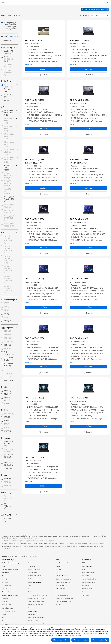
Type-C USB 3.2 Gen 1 (9, 450)
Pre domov (6, 576)
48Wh (7, 486)
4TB (7, 424)
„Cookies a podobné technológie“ (73, 635)
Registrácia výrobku (62, 585)
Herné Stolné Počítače (9, 611)
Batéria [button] (9, 475)
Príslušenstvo (6, 592)
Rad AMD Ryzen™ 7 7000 (7, 176)
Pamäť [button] (9, 387)
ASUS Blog (86, 585)
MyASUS (58, 605)
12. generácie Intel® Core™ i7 (9, 136)
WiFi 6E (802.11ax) (8, 506)
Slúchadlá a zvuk (34, 621)
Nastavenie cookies (61, 640)
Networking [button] (9, 492)
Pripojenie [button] (9, 438)
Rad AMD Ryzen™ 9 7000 (7, 168)
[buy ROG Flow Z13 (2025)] (79, 41)
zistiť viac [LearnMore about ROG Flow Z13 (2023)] (44, 426)
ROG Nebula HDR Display (9, 366)
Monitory (5, 599)
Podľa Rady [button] (9, 81)
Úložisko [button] (9, 410)
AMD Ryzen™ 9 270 (9, 206)
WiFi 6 (30, 589)
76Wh (7, 482)
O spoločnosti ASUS (62, 563)
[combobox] (100, 16)
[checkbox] (9, 59)
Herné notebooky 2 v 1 (9, 59)
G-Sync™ (8, 342)
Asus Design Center (88, 573)
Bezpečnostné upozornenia (64, 598)
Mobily (4, 566)
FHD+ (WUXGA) (9, 372)
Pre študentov (7, 586)
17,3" (7, 303)
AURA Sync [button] (9, 515)
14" (6, 310)
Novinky (58, 569)
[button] (3, 3)
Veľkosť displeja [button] (9, 300)
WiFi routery (32, 592)
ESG (84, 563)
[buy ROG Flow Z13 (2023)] (34, 398)
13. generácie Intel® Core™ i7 (9, 121)
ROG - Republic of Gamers (36, 556)
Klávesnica (32, 614)
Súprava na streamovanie (36, 624)
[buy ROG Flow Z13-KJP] (33, 41)
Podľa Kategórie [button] (9, 47)
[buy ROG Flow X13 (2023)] (34, 160)
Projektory (6, 602)
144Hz (8, 335)
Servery (31, 608)
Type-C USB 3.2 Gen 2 (8, 444)
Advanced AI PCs (88, 595)
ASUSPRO (86, 576)
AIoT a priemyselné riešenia (37, 601)
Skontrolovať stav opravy (64, 579)
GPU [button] (9, 233)
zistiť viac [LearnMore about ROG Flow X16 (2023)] (88, 248)
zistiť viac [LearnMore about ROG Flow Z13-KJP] (44, 69)
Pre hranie (5, 589)
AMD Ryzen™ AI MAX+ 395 (9, 199)
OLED (7, 377)
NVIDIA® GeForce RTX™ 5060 (8, 280)
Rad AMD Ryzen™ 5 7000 (7, 191)
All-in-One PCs (7, 605)
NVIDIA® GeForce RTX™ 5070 (8, 270)
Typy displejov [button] (9, 328)
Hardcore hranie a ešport (9, 72)
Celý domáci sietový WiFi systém (39, 595)
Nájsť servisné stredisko (63, 582)
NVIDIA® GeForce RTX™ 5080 (8, 249)
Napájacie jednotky (34, 569)
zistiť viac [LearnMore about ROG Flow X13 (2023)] (44, 188)
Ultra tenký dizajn (8, 66)
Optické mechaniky (35, 576)
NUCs (4, 615)
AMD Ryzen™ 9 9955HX (9, 225)
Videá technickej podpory (64, 601)
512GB (8, 428)
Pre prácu (5, 579)
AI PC (84, 569)
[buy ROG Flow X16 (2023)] (79, 219)
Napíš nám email (61, 589)
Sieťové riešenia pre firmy (36, 598)
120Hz (8, 338)
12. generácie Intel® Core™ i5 (9, 144)
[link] (56, 3)
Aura (84, 592)
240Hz (8, 331)
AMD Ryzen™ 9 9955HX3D (9, 218)
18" (6, 317)
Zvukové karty (33, 573)
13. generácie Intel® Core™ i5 (9, 129)
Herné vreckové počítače (10, 569)
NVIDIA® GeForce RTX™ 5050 (8, 290)
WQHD (8, 349)
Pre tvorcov (6, 582)
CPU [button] (9, 107)
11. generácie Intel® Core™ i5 (9, 160)
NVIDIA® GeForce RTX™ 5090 (8, 239)
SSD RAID (9, 414)
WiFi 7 (30, 585)
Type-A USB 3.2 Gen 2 (8, 457)
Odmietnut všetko (80, 640)
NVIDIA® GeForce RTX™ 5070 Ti (8, 259)
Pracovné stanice (8, 621)
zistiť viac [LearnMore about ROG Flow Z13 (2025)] (88, 69)
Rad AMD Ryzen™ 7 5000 (7, 183)
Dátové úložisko (33, 579)
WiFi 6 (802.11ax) (8, 498)
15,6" (7, 307)
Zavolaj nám (59, 592)
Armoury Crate (87, 589)
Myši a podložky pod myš (36, 618)
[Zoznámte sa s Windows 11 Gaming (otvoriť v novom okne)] (95, 11)
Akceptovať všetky (100, 640)
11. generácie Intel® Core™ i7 (9, 152)
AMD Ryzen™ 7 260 (9, 211)
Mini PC (5, 618)
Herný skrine (32, 563)
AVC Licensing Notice (89, 582)
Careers (58, 566)
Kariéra (58, 573)
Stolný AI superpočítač (36, 605)
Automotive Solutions (89, 579)
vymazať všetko (13, 36)
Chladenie (32, 566)
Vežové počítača (7, 608)
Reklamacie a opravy (62, 595)
